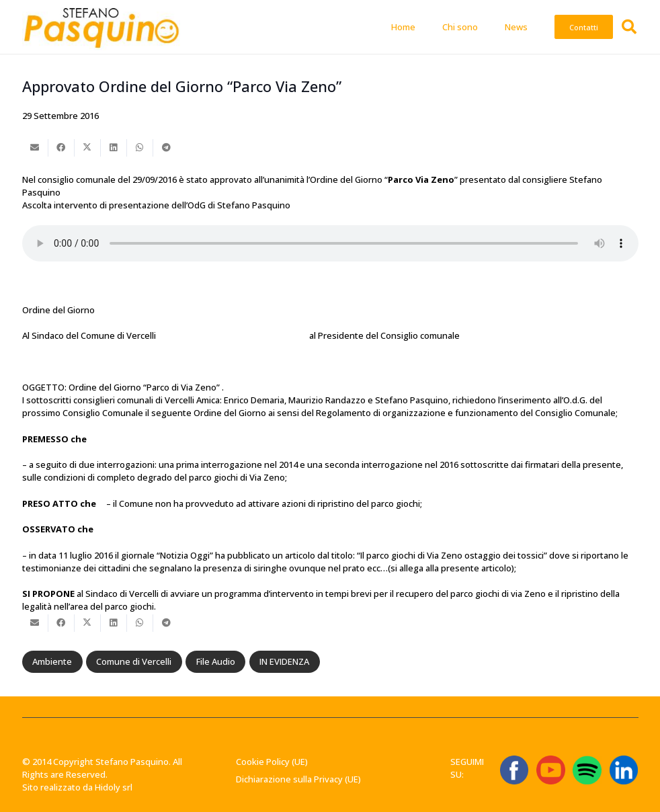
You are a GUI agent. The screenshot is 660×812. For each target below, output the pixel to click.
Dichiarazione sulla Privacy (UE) (298, 779)
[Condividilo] (61, 148)
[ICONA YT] (551, 770)
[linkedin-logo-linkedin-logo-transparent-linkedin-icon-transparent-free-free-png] (624, 770)
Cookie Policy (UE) (272, 762)
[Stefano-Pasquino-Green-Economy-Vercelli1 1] (101, 27)
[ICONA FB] (514, 770)
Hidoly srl (114, 787)
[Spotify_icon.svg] (587, 770)
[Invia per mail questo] (35, 148)
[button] (629, 27)
